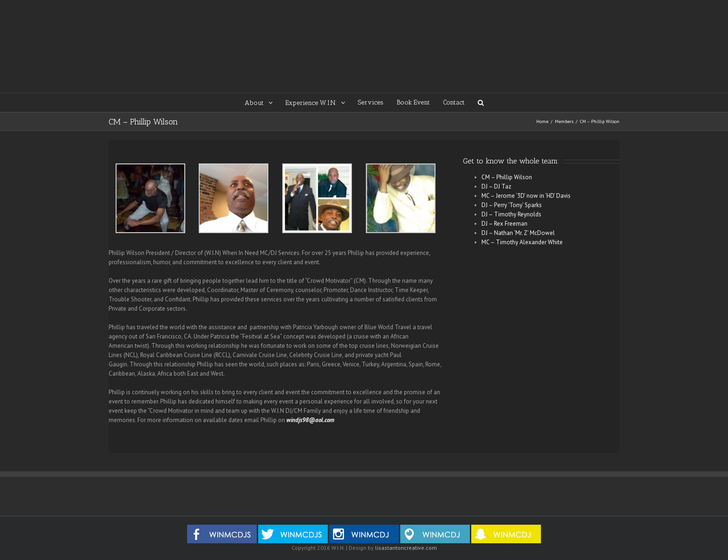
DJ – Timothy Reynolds (511, 214)
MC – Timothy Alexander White (522, 242)
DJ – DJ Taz (496, 186)
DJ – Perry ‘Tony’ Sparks (512, 205)
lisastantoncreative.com (406, 548)
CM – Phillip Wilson (507, 177)
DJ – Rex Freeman (504, 224)
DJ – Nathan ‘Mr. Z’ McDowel (518, 233)
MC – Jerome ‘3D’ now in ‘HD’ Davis (526, 196)
